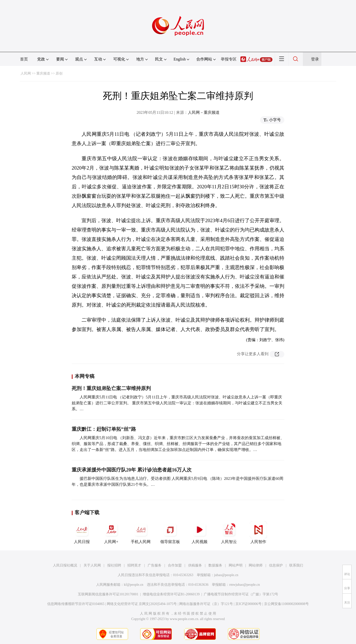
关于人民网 (92, 565)
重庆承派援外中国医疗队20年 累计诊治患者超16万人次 (132, 470)
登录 (315, 59)
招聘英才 (134, 565)
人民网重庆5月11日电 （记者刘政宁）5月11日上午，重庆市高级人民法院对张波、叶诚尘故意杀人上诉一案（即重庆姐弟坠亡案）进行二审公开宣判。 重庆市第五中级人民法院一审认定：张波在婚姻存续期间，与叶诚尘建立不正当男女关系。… (177, 403)
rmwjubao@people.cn (245, 585)
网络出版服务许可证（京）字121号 (206, 604)
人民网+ (111, 532)
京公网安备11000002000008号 (286, 604)
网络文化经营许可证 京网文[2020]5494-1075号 (142, 604)
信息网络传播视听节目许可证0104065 (76, 604)
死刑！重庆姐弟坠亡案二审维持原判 (111, 388)
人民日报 (82, 532)
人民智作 (258, 532)
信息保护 (276, 565)
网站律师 (256, 565)
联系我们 (296, 565)
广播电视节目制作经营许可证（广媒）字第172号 (241, 594)
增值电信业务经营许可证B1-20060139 (171, 594)
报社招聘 (114, 565)
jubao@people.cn (226, 575)
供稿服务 (195, 565)
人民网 (26, 73)
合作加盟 (175, 565)
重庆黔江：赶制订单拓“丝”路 (104, 429)
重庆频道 (43, 73)
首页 (24, 59)
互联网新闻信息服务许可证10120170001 (108, 594)
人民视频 (200, 532)
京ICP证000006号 (248, 604)
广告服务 (155, 565)
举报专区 (229, 59)
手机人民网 (141, 532)
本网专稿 (85, 376)
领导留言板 (170, 532)
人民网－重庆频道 (204, 112)
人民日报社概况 (65, 565)
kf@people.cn (134, 585)
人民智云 (229, 532)
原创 (59, 73)
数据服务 (215, 565)
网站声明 (236, 565)
